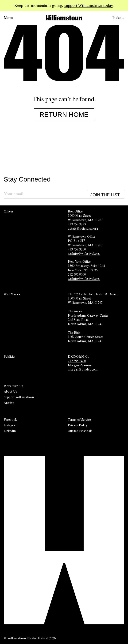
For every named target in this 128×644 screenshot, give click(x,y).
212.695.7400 (77, 361)
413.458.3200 (77, 249)
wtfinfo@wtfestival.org (84, 254)
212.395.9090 (77, 274)
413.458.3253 (77, 224)
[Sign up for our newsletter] (45, 195)
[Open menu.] (15, 18)
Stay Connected (27, 180)
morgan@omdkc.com (83, 369)
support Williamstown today (89, 5)
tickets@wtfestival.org (83, 228)
